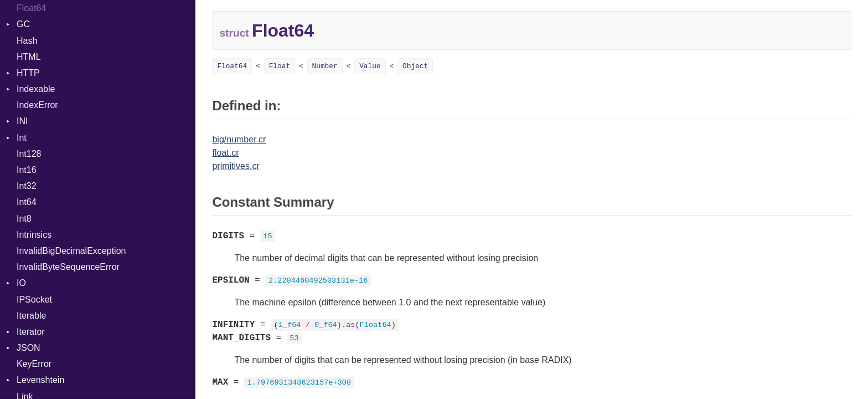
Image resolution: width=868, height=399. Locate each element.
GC (23, 24)
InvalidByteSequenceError (68, 267)
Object (415, 66)
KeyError (34, 364)
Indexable (36, 89)
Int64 (27, 202)
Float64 (31, 8)
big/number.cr (239, 139)
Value (370, 66)
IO (21, 283)
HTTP (28, 73)
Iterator (31, 332)
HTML (29, 57)
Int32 (27, 186)
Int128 (29, 154)
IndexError (37, 105)
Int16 (27, 170)
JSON (29, 348)
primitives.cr (236, 166)
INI (22, 121)
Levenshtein (40, 380)
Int (22, 138)
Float (280, 66)
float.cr (225, 153)
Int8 (24, 219)
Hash (27, 41)
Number (325, 66)
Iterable (31, 316)
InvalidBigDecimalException (71, 251)
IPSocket (34, 300)
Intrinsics (34, 235)
